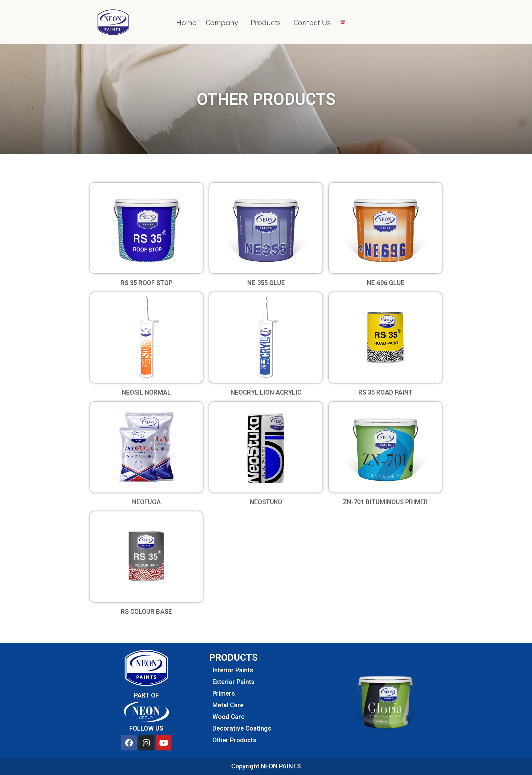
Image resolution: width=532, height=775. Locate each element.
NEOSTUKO (266, 502)
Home (186, 22)
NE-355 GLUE (266, 283)
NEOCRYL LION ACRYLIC (266, 392)
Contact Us (312, 22)
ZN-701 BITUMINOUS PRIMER (385, 502)
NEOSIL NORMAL (146, 392)
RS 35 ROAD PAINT (386, 392)
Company (222, 22)
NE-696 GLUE (386, 283)
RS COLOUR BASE (146, 612)
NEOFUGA (146, 502)
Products (266, 22)
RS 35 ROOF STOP (146, 283)
